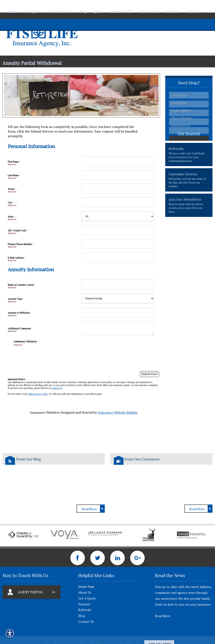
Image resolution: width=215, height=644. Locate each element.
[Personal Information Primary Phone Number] (118, 244)
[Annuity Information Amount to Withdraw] (118, 312)
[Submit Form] (149, 374)
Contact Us (86, 622)
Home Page (86, 587)
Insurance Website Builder (118, 412)
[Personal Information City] (118, 202)
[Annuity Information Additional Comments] (118, 328)
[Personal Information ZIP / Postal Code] (118, 230)
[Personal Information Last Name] (118, 175)
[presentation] (46, 354)
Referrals (85, 610)
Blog (82, 616)
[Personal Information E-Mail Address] (118, 257)
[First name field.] (189, 95)
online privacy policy (38, 394)
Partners (84, 604)
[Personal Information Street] (118, 189)
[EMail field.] (189, 110)
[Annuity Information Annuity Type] (118, 299)
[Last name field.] (189, 103)
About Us (85, 593)
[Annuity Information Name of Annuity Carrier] (118, 285)
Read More (89, 509)
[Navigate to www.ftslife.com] (205, 10)
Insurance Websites (45, 412)
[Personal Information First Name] (118, 161)
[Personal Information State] (118, 216)
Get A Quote (87, 598)
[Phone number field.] (189, 118)
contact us (57, 388)
